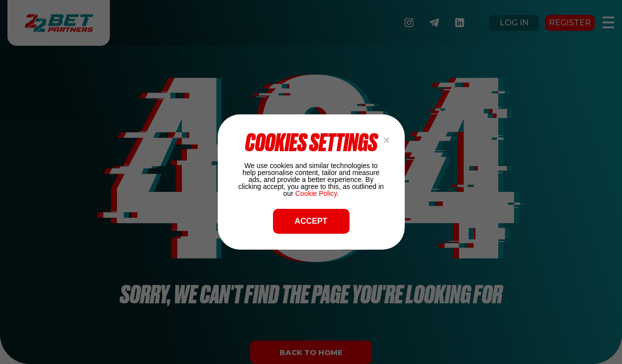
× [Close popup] (386, 140)
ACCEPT (311, 221)
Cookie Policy (316, 193)
